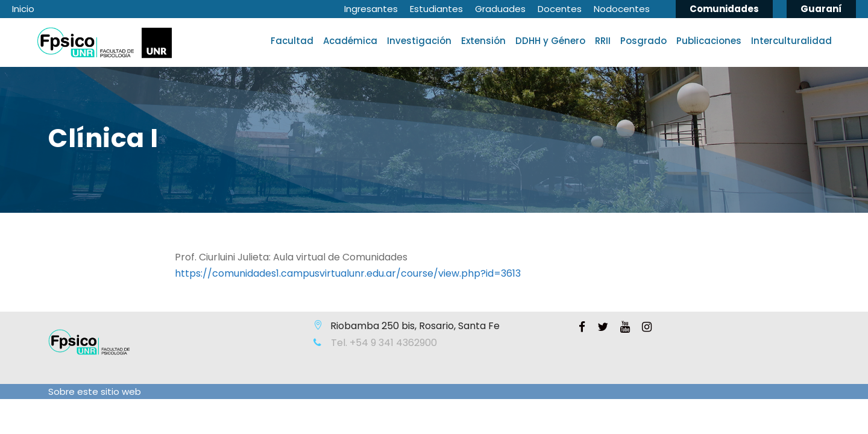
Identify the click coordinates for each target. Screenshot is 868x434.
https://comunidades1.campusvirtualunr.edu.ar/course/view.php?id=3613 (348, 273)
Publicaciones (709, 41)
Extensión (483, 41)
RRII (603, 41)
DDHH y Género (550, 41)
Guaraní (821, 9)
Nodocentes (622, 9)
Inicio (23, 9)
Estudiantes (436, 9)
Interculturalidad (791, 41)
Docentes (560, 9)
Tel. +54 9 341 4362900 (383, 343)
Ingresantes (371, 9)
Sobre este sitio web (95, 392)
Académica (350, 41)
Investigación (419, 41)
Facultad (292, 41)
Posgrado (643, 41)
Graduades (500, 9)
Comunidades (724, 9)
